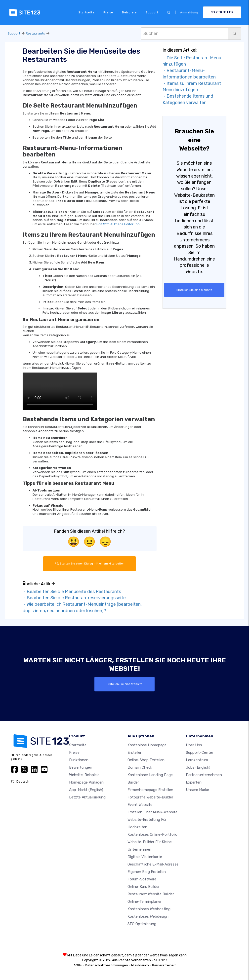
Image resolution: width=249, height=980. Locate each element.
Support (152, 12)
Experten (194, 782)
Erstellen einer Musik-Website (152, 812)
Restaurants (35, 33)
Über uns (194, 745)
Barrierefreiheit (164, 965)
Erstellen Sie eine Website (194, 290)
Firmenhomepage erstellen (150, 790)
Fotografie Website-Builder (150, 797)
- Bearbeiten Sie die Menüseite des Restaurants (72, 591)
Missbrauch (140, 965)
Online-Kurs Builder (144, 886)
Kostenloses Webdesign (148, 916)
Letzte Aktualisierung (87, 797)
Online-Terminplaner (145, 901)
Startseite (86, 12)
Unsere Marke (197, 790)
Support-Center (200, 752)
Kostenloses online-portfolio (152, 834)
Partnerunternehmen (204, 775)
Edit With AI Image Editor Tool (118, 224)
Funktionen (79, 760)
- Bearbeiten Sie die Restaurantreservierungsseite (74, 598)
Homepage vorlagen (86, 782)
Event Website (140, 804)
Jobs (198, 767)
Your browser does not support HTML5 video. (60, 391)
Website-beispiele (84, 775)
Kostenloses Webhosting (149, 909)
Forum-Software (142, 879)
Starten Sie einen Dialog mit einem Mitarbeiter (89, 564)
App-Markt (86, 790)
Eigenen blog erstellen (147, 871)
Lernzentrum (197, 760)
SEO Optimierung (142, 924)
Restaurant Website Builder (151, 894)
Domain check (140, 767)
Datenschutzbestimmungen (106, 965)
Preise (108, 12)
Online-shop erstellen (146, 760)
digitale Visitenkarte (145, 857)
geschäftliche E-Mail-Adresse (153, 864)
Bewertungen (81, 767)
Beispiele (129, 12)
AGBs (78, 965)
